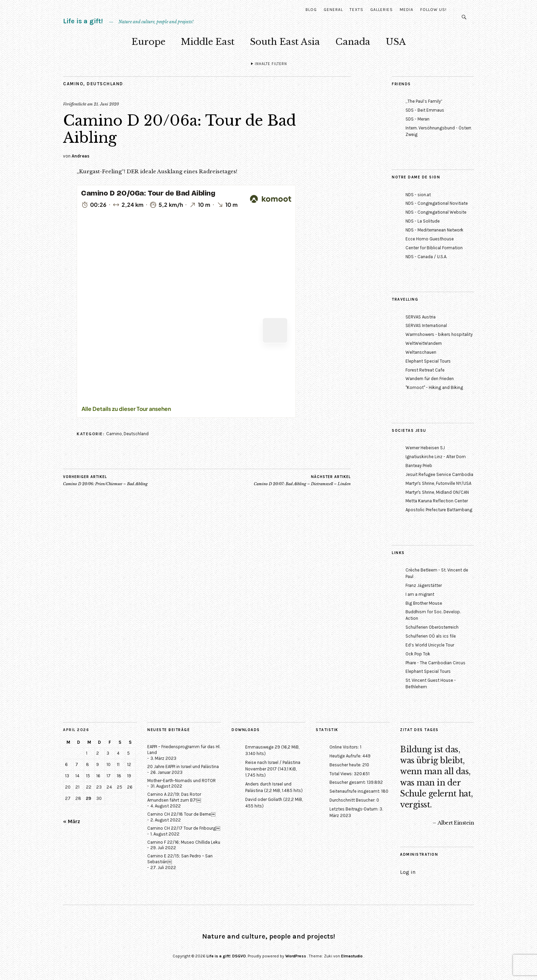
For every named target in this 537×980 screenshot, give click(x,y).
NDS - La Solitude (423, 221)
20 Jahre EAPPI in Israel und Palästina (183, 767)
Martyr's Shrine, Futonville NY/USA (438, 483)
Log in (408, 872)
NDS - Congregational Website (436, 212)
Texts (357, 10)
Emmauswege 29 (263, 747)
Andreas (80, 156)
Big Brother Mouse (424, 603)
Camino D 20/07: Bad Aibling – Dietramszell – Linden (302, 480)
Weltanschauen (421, 352)
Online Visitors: (345, 747)
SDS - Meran (417, 119)
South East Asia (285, 42)
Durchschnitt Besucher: (353, 800)
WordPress (296, 956)
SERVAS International (426, 325)
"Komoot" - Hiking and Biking (434, 387)
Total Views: (342, 774)
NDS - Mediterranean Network (434, 230)
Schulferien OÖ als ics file (431, 636)
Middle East (208, 42)
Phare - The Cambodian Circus (435, 663)
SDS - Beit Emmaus (425, 110)
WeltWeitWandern (424, 343)
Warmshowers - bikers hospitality (439, 334)
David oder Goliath (264, 799)
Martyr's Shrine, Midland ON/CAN (437, 492)
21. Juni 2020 (106, 104)
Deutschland (105, 84)
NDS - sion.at (418, 195)
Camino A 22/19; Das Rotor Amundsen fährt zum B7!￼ (174, 797)
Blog (311, 10)
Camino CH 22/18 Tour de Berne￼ (181, 814)
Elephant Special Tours (428, 361)
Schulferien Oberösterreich (432, 627)
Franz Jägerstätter (424, 585)
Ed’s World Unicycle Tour (430, 645)
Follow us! (433, 10)
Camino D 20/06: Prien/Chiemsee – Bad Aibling (105, 480)
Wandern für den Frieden (430, 379)
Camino (73, 84)
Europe (148, 42)
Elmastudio (352, 956)
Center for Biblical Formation (434, 248)
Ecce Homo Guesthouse (430, 239)
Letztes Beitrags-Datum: (354, 809)
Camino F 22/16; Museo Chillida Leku (184, 842)
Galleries (382, 10)
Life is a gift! (83, 21)
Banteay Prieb (419, 466)
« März (72, 821)
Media (407, 10)
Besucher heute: (346, 765)
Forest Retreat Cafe (425, 370)
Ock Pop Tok (418, 654)
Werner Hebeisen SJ (425, 448)
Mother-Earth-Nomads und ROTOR (182, 781)
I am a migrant (420, 594)
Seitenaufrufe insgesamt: (355, 791)
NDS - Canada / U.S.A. (426, 257)
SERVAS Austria (421, 317)
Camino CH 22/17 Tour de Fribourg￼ (184, 828)
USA (396, 42)
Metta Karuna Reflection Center (437, 501)
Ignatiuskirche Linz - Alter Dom (436, 457)
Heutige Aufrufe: (346, 756)
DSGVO (239, 956)
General (333, 10)
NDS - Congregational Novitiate (437, 203)
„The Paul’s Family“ (424, 101)
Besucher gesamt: (348, 782)
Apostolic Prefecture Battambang (439, 510)
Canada (353, 42)
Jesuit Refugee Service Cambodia (439, 474)
